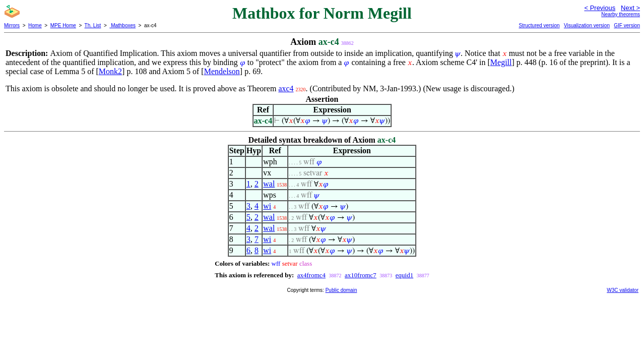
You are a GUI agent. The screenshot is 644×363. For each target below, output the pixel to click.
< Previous (600, 8)
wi (267, 206)
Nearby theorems (621, 14)
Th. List (93, 25)
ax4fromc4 (311, 275)
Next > (630, 8)
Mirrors (12, 25)
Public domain (341, 290)
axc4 (286, 88)
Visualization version (587, 25)
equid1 (404, 275)
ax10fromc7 (361, 275)
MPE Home (63, 25)
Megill (501, 62)
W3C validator (623, 290)
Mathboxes (122, 25)
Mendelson (222, 71)
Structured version (539, 25)
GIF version (627, 25)
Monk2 (110, 71)
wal (269, 184)
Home (35, 25)
